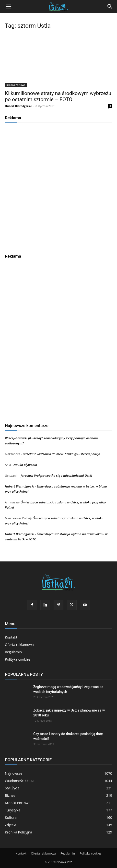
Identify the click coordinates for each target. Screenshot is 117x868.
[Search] (110, 7)
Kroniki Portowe (16, 85)
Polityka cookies (18, 659)
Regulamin (13, 652)
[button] (8, 7)
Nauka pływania (25, 465)
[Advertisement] (58, 186)
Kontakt (11, 637)
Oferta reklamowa (19, 645)
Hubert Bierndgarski (19, 106)
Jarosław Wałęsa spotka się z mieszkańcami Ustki (56, 476)
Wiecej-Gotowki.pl (18, 438)
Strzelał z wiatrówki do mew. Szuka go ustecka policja (61, 454)
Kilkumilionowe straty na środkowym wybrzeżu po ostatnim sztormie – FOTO (58, 96)
